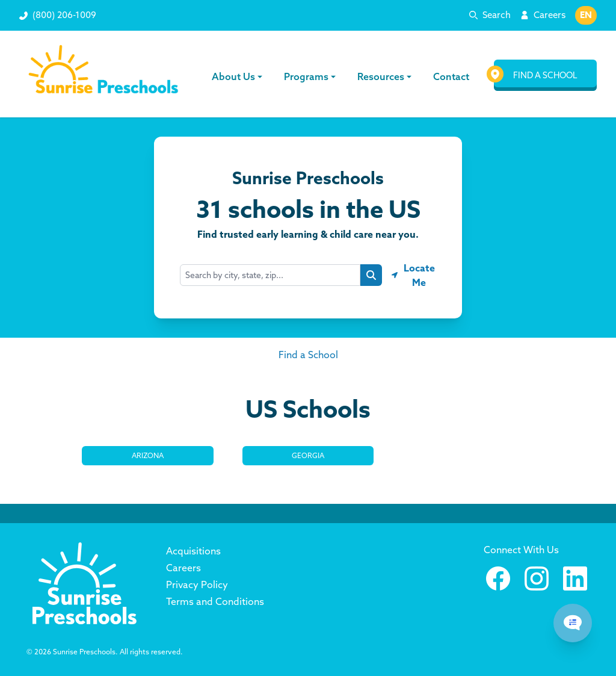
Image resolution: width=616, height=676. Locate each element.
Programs (310, 76)
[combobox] (270, 275)
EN (586, 15)
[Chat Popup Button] (573, 623)
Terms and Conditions (215, 601)
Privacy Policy (197, 585)
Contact (450, 76)
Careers (550, 15)
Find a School (308, 355)
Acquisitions (193, 551)
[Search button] (371, 275)
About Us (238, 76)
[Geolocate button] (414, 275)
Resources (385, 76)
